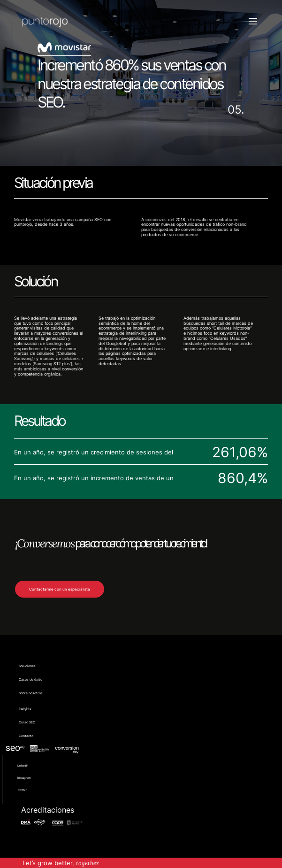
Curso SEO (27, 722)
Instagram (24, 778)
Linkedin (23, 765)
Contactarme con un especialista (60, 589)
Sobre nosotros (31, 693)
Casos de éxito (30, 680)
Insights (25, 709)
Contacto (26, 736)
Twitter (22, 790)
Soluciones (27, 666)
